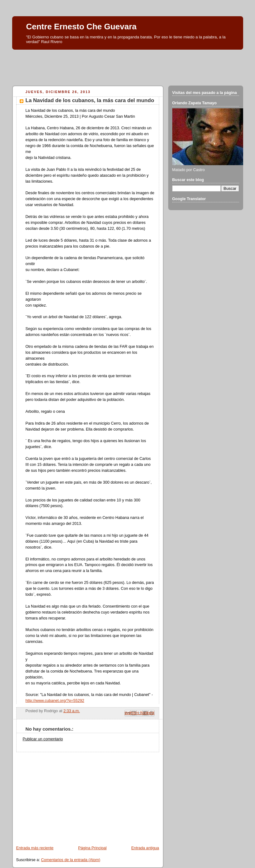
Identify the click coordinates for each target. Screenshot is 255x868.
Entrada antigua (145, 848)
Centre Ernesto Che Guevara (81, 27)
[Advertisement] (128, 66)
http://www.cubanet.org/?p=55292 (55, 701)
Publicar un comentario (43, 739)
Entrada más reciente (35, 848)
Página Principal (92, 848)
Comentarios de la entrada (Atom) (71, 860)
